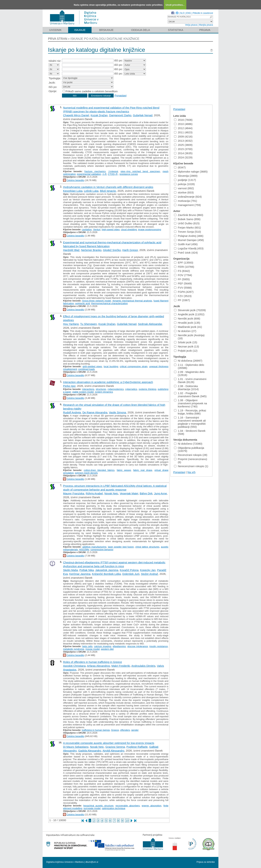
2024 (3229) (183, 157)
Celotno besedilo (75, 180)
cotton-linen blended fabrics (99, 470)
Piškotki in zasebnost (203, 13)
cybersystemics (116, 389)
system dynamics (104, 392)
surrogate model (92, 808)
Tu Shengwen (88, 324)
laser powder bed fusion (121, 547)
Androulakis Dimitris (143, 666)
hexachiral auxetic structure (98, 806)
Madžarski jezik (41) (188, 327)
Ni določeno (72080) (188, 444)
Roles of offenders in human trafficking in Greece (93, 662)
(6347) (180, 167)
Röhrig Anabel (94, 493)
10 (127, 821)
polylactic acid (83, 303)
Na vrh (191, 472)
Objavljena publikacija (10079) (189, 449)
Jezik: (52, 83)
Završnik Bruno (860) (189, 215)
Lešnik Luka (91, 191)
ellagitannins (119, 646)
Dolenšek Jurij (131, 574)
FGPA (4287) (184, 292)
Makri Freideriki (121, 666)
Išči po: (53, 87)
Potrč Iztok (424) (186, 253)
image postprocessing (150, 229)
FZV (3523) (183, 296)
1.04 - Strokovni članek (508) (190, 432)
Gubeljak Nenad (143, 115)
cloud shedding (129, 229)
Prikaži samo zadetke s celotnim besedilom (92, 91)
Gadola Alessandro (90, 751)
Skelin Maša (71, 570)
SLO (182, 13)
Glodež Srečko (112, 250)
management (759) (187, 205)
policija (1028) (184, 184)
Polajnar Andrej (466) (189, 236)
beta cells (87, 646)
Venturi (97, 229)
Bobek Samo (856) (187, 219)
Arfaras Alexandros (99, 666)
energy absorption (152, 806)
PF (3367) (182, 300)
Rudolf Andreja (72, 412)
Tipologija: (55, 78)
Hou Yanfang (71, 324)
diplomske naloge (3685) (191, 172)
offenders (125, 730)
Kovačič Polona (129, 570)
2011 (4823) (183, 132)
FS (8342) (182, 271)
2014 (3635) (183, 153)
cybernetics (131, 389)
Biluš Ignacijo (108, 191)
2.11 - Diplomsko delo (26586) (189, 366)
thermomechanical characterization (109, 303)
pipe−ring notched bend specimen (140, 171)
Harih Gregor (130, 250)
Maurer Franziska (74, 493)
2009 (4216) (183, 136)
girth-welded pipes (92, 366)
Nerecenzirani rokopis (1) (191, 466)
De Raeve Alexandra (95, 412)
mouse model (93, 649)
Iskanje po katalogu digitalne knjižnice (105, 39)
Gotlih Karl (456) (186, 244)
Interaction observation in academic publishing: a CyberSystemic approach (108, 382)
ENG (188, 13)
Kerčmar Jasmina (80, 574)
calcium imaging (103, 646)
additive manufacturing (94, 547)
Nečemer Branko (91, 250)
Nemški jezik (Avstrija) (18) (189, 337)
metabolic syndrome (74, 649)
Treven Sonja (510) (188, 232)
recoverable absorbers (128, 806)
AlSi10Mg (84, 550)
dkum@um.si (92, 862)
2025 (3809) (183, 145)
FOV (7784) (183, 275)
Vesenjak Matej (129, 493)
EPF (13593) (184, 263)
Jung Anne (160, 493)
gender (135, 730)
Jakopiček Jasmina (107, 570)
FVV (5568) (183, 288)
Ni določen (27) (185, 331)
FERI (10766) (184, 267)
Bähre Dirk (146, 493)
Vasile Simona (118, 412)
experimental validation (89, 174)
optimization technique (114, 808)
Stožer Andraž (149, 574)
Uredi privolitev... (175, 5)
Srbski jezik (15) (186, 342)
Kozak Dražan (99, 115)
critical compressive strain (134, 366)
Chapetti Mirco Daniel (76, 115)
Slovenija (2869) (186, 176)
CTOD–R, (113, 174)
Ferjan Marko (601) (188, 227)
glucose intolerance (138, 646)
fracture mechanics (95, 171)
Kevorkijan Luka (73, 191)
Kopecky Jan (148, 570)
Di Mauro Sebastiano (76, 747)
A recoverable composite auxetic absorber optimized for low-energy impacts (109, 743)
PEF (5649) (183, 283)
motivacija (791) (186, 201)
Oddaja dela (141, 30)
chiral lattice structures (147, 547)
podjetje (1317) (185, 180)
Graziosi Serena (115, 747)
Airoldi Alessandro (113, 751)
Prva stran (58, 39)
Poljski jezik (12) (186, 351)
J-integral (113, 171)
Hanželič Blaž (71, 250)
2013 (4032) (183, 141)
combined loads (87, 369)
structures (101, 389)
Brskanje (106, 30)
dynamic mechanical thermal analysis (132, 301)
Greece (115, 730)
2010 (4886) (183, 124)
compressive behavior (102, 550)
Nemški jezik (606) (187, 318)
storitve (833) (184, 192)
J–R (104, 174)
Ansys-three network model (97, 301)
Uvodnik (55, 30)
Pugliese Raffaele (137, 747)
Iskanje (80, 30)
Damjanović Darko (120, 115)
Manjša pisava (206, 25)
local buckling (111, 366)
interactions (88, 389)
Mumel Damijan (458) (189, 240)
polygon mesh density (86, 473)
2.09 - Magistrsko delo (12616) (189, 373)
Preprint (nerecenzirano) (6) (191, 461)
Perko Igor (69, 386)
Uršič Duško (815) (187, 223)
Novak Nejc (111, 493)
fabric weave (124, 470)
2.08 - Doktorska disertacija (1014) (186, 388)
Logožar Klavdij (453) (189, 248)
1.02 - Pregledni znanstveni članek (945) (190, 395)
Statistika (176, 30)
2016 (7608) (183, 120)
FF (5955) (182, 279)
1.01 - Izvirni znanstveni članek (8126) (190, 381)
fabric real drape (143, 470)
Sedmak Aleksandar (150, 324)
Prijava (205, 30)
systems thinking (147, 389)
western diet (107, 649)
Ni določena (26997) (188, 361)
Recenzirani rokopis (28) (191, 455)
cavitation (87, 229)
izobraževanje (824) (188, 197)
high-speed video (111, 229)
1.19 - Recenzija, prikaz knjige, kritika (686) (190, 412)
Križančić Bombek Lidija (106, 574)
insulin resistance (159, 646)
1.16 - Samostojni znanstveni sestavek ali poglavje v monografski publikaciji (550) (190, 422)
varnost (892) (184, 188)
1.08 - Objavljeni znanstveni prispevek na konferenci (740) (190, 403)
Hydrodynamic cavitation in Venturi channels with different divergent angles (108, 187)
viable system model (83, 392)
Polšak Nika (87, 570)
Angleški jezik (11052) (189, 314)
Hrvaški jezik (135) (187, 323)
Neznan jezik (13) (187, 346)
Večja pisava (191, 25)
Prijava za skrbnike (206, 862)
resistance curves (129, 174)
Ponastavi (121, 95)
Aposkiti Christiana (74, 666)
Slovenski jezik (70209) (190, 310)
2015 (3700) (183, 149)
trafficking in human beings (96, 730)
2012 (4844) (183, 128)
